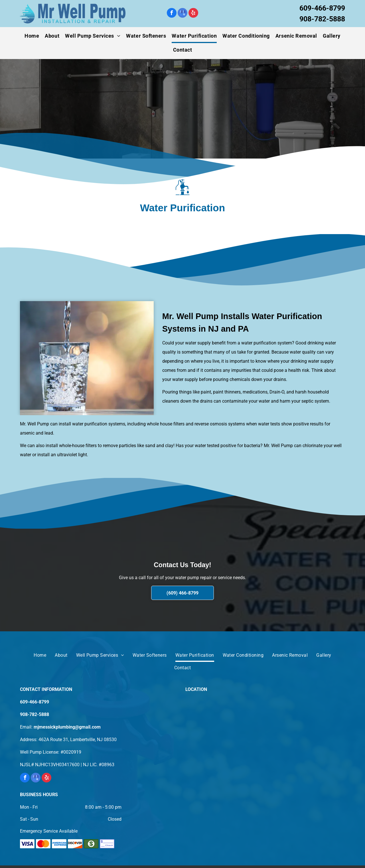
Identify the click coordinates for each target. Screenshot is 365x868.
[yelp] (193, 14)
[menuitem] (32, 36)
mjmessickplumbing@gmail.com (67, 727)
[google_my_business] (182, 14)
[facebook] (172, 14)
